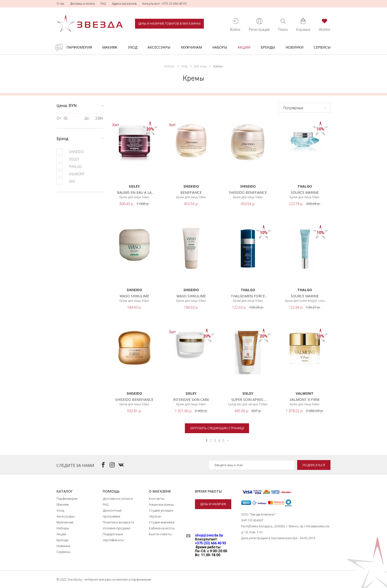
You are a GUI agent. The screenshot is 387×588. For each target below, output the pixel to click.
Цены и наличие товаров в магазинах (169, 24)
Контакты (157, 499)
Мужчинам (191, 47)
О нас (60, 4)
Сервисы (322, 47)
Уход (133, 47)
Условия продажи (116, 528)
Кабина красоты (162, 528)
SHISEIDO (70, 152)
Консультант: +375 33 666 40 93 (164, 4)
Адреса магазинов (124, 4)
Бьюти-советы (160, 534)
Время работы (208, 491)
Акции (244, 47)
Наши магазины (161, 504)
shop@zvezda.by (209, 535)
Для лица (200, 66)
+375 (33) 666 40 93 (211, 543)
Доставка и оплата (82, 4)
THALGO (69, 167)
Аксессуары (159, 47)
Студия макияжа (162, 522)
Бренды (268, 47)
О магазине (160, 491)
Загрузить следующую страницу (217, 428)
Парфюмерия (79, 47)
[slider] (57, 113)
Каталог (170, 66)
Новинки (294, 47)
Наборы (220, 47)
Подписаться (314, 465)
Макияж (110, 47)
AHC (66, 181)
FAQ (103, 4)
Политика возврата (118, 522)
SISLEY (68, 159)
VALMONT (70, 174)
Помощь (111, 491)
